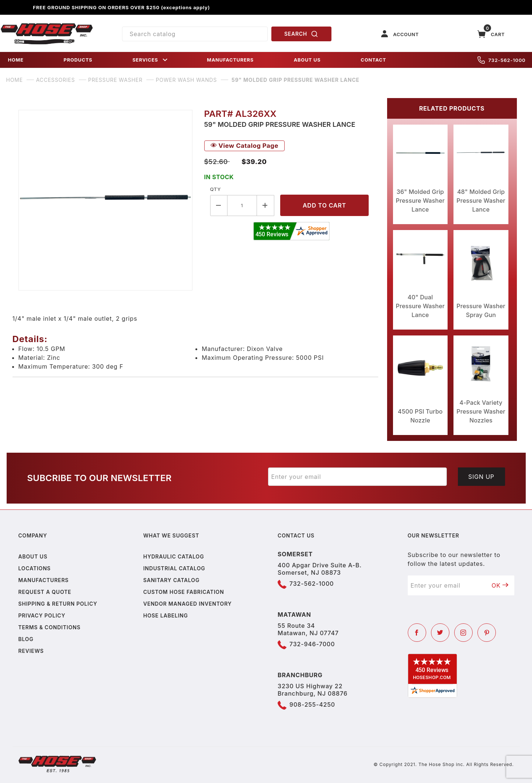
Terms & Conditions (50, 627)
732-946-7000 (312, 644)
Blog (26, 639)
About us (33, 556)
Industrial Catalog (174, 568)
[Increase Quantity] (266, 206)
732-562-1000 (502, 60)
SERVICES (150, 60)
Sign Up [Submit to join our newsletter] (481, 477)
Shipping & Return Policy (58, 604)
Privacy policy (42, 615)
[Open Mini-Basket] (491, 34)
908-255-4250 (312, 704)
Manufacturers (44, 580)
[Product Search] (195, 34)
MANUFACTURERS (230, 60)
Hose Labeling (165, 615)
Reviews (31, 651)
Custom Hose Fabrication (183, 592)
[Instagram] (463, 633)
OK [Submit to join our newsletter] (500, 585)
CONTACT (373, 60)
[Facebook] (417, 633)
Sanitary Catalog (171, 580)
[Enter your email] (357, 477)
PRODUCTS (78, 60)
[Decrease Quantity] (219, 206)
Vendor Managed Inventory (187, 604)
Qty (215, 189)
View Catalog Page (244, 146)
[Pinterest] (487, 633)
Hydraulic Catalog (173, 556)
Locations (35, 568)
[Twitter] (440, 633)
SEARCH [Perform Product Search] (301, 34)
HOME (16, 60)
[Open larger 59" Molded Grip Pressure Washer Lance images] (105, 200)
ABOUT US (307, 60)
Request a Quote (45, 592)
